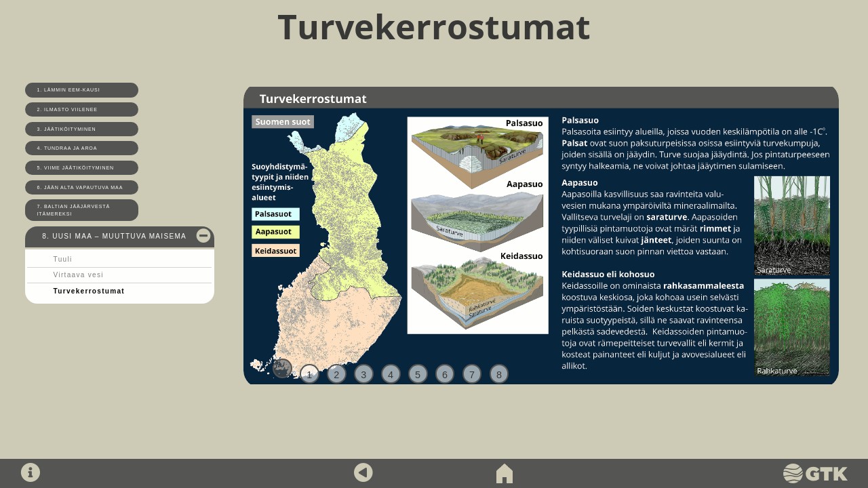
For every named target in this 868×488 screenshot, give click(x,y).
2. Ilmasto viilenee (67, 109)
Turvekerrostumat (89, 291)
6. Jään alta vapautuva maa (80, 187)
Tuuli (63, 259)
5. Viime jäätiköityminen (76, 168)
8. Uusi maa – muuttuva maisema (114, 236)
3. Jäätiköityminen (67, 129)
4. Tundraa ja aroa (67, 148)
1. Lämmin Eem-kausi (69, 90)
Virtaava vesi (79, 275)
